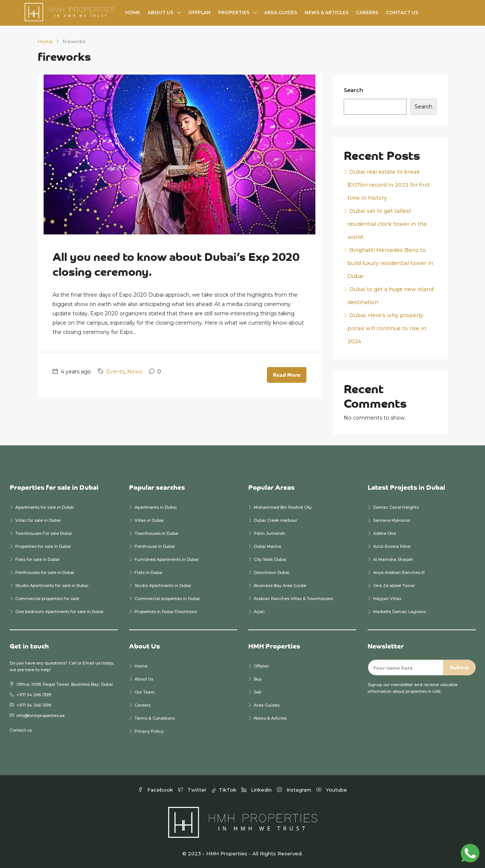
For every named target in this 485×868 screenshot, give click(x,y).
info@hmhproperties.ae (40, 716)
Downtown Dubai (272, 572)
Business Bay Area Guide (280, 585)
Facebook (156, 790)
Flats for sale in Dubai (37, 559)
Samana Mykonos (392, 520)
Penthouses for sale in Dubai (45, 572)
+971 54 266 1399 (34, 695)
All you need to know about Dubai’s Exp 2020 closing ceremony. (176, 264)
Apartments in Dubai (156, 507)
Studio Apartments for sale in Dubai (52, 585)
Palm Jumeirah (270, 533)
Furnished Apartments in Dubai (167, 559)
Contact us (21, 730)
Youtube (332, 790)
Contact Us (402, 12)
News (135, 372)
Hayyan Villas (387, 599)
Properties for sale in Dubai (43, 546)
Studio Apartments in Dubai (163, 585)
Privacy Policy (149, 731)
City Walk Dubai (270, 559)
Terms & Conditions (155, 718)
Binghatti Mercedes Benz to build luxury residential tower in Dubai (390, 263)
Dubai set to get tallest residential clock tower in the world (387, 224)
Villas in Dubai (149, 520)
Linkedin (257, 790)
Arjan (259, 612)
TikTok (225, 790)
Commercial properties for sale (47, 599)
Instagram (295, 790)
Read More (287, 375)
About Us (160, 12)
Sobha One (385, 533)
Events (115, 372)
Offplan (199, 12)
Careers (367, 12)
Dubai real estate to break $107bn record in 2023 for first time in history (389, 185)
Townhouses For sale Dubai (44, 533)
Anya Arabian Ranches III (399, 572)
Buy (258, 679)
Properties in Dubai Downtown (166, 612)
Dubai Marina (267, 546)
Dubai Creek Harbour (275, 520)
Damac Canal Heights (396, 507)
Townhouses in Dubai (157, 533)
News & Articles (327, 12)
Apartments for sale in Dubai (45, 507)
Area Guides (281, 12)
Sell (258, 692)
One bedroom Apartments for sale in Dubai (59, 612)
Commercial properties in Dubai (167, 599)
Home (133, 12)
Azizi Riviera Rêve (392, 546)
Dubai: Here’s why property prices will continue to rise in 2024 (387, 328)
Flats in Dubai (149, 572)
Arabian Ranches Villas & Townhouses (293, 599)
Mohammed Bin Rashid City (283, 507)
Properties (234, 12)
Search (353, 90)
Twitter (193, 790)
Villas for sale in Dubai (38, 520)
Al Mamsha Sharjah (393, 559)
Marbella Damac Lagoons (400, 612)
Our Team (145, 692)
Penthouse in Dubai (155, 546)
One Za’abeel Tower (394, 585)
